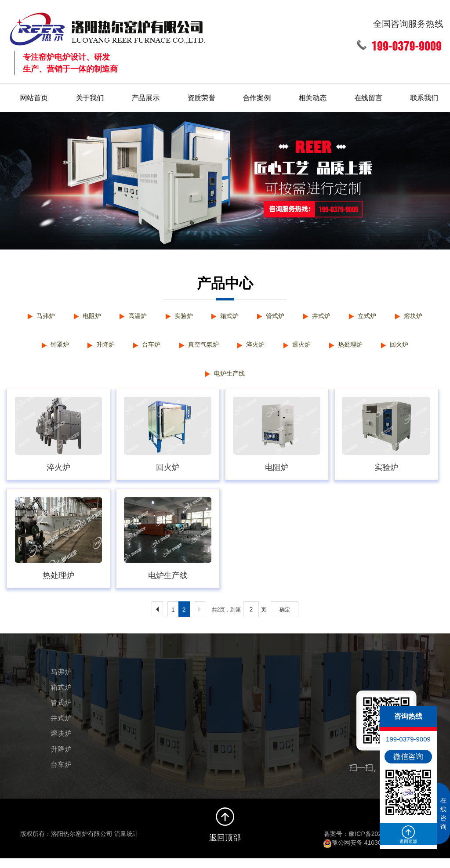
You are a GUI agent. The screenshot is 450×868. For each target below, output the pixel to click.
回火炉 (410, 348)
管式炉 (278, 316)
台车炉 (146, 348)
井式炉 (327, 316)
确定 (285, 619)
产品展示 (145, 96)
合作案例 (257, 96)
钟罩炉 (49, 348)
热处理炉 (358, 348)
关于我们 (90, 96)
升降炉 (98, 348)
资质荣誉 (201, 96)
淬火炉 (257, 348)
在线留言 (369, 96)
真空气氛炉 (202, 348)
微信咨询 (408, 757)
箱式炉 (229, 316)
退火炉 (306, 348)
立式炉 (375, 316)
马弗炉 (35, 316)
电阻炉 (84, 316)
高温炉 (132, 316)
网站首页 (34, 96)
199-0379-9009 (408, 739)
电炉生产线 (229, 381)
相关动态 (313, 96)
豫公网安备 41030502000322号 (371, 852)
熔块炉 (424, 316)
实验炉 (181, 316)
